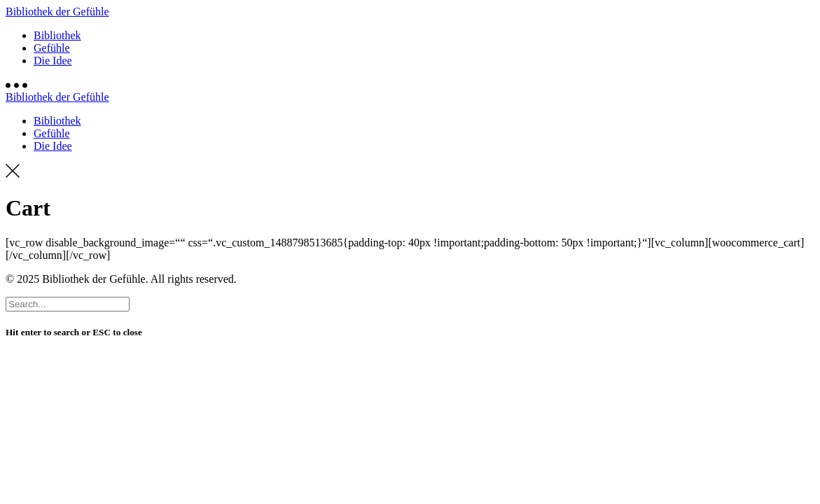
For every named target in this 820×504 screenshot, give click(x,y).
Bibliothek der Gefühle (57, 12)
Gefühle (52, 48)
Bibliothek (57, 35)
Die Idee (53, 61)
